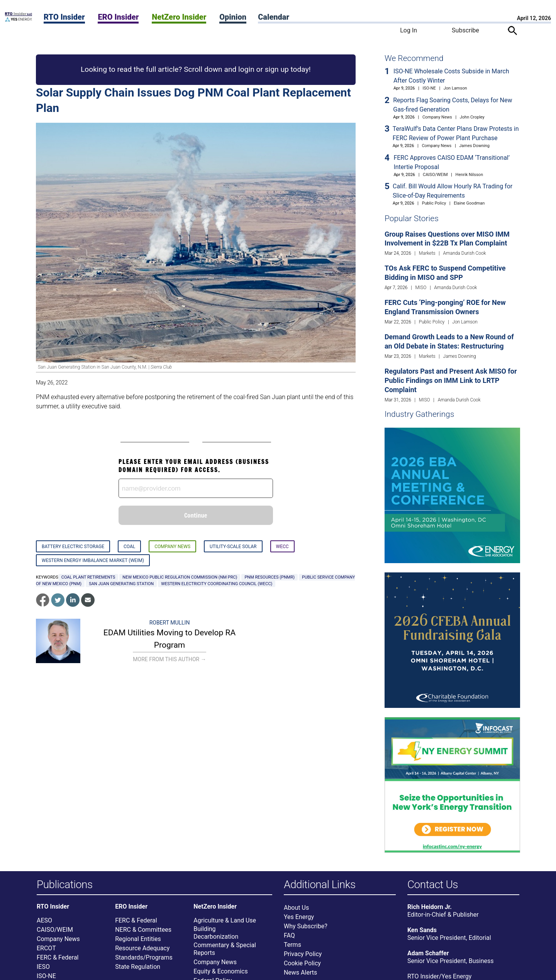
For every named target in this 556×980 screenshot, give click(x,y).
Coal (129, 547)
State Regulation (138, 970)
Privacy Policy (303, 957)
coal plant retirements (88, 577)
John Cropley (472, 117)
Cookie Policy (302, 967)
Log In (409, 30)
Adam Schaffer (428, 957)
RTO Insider (64, 17)
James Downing (474, 146)
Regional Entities (138, 942)
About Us (296, 911)
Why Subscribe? (306, 930)
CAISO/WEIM (435, 175)
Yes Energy (299, 920)
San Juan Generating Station (121, 584)
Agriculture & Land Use (225, 924)
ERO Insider (118, 17)
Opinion (233, 17)
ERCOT (46, 952)
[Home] (19, 19)
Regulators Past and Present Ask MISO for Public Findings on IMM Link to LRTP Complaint (451, 380)
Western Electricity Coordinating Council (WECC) (217, 584)
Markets (427, 253)
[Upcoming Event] (452, 495)
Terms (292, 948)
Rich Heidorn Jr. (430, 910)
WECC (282, 547)
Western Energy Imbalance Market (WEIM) (93, 560)
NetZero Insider (179, 17)
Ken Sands (422, 933)
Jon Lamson (455, 88)
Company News (172, 547)
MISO (421, 288)
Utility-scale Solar (233, 547)
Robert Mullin (170, 623)
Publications (65, 885)
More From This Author (169, 659)
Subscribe (465, 30)
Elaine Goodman (469, 203)
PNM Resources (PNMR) (270, 577)
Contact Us (433, 885)
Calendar (274, 17)
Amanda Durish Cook (465, 253)
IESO (43, 970)
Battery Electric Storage (73, 547)
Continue (196, 515)
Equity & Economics (220, 975)
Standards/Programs (144, 961)
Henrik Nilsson (469, 175)
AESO (44, 924)
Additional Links (320, 885)
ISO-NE (429, 88)
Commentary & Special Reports (225, 952)
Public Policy (434, 203)
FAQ (289, 939)
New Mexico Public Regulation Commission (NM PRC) (180, 577)
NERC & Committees (143, 933)
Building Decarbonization (216, 936)
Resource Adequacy (142, 952)
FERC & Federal (58, 961)
